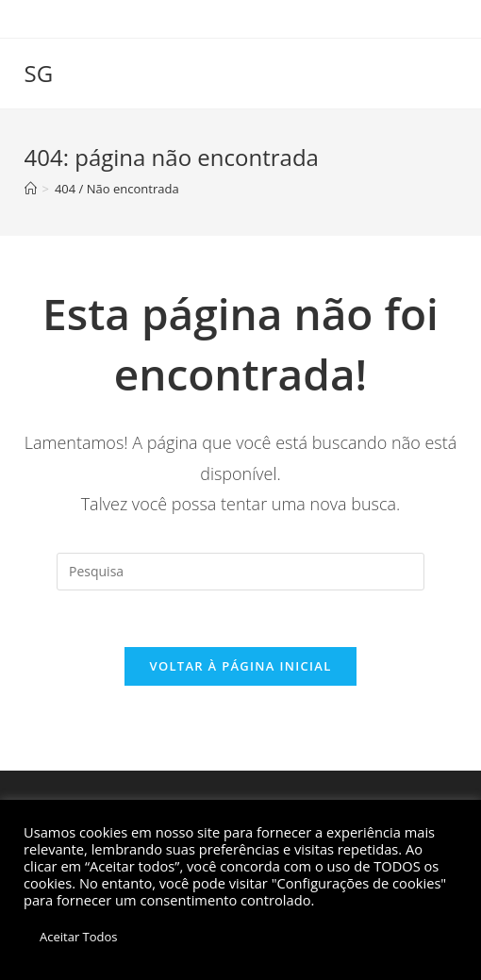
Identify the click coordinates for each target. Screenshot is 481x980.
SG (39, 73)
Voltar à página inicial (240, 666)
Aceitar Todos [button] (79, 937)
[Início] (31, 189)
